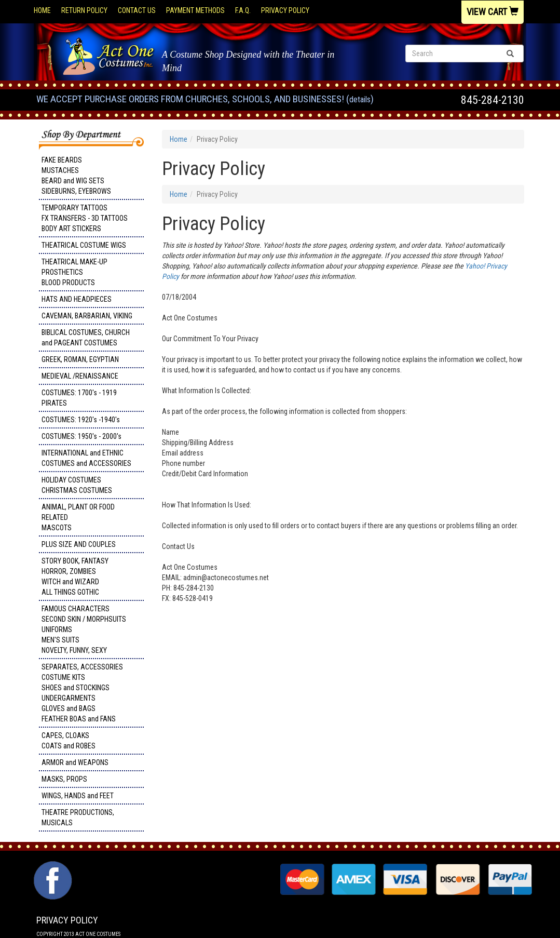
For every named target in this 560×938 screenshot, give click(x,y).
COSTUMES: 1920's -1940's (81, 420)
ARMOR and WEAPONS (75, 762)
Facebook (52, 866)
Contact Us (137, 10)
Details (360, 99)
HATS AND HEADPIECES (77, 299)
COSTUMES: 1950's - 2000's (81, 436)
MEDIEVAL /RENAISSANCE (80, 376)
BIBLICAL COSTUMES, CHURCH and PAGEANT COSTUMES (86, 338)
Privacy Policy (285, 10)
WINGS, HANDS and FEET (78, 796)
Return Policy (84, 10)
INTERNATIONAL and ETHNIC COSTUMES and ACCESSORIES (86, 458)
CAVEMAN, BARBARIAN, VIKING (87, 316)
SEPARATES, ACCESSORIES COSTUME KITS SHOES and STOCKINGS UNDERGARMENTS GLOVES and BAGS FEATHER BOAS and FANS (82, 693)
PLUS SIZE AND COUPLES (79, 544)
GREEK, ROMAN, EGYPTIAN (80, 359)
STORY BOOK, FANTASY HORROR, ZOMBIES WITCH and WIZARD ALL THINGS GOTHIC (75, 577)
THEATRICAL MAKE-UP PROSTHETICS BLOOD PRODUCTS (74, 272)
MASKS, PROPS (64, 779)
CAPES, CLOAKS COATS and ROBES (69, 741)
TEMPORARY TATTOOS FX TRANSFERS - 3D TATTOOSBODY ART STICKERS (85, 218)
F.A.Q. (243, 10)
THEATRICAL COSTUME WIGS (84, 245)
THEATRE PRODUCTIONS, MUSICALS (78, 818)
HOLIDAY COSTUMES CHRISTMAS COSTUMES (77, 485)
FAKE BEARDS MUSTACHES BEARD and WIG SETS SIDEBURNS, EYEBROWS (76, 176)
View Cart (493, 12)
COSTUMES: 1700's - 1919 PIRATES (79, 398)
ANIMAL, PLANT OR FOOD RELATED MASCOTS (78, 517)
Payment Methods (195, 10)
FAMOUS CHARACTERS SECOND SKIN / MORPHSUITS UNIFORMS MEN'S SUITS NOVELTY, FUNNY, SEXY (84, 629)
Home (42, 10)
